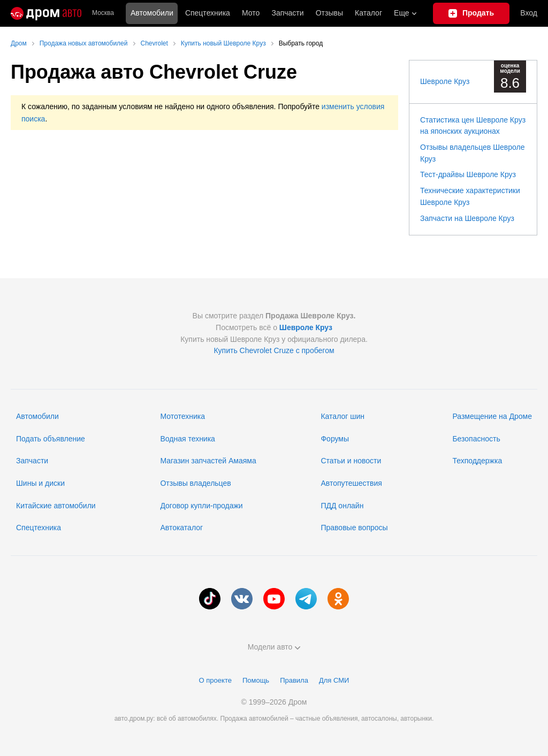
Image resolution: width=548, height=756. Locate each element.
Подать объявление (51, 439)
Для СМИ (334, 680)
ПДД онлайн (342, 506)
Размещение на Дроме (492, 416)
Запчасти (287, 13)
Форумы (335, 439)
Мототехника (182, 416)
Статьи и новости (351, 461)
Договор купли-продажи (201, 506)
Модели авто (274, 647)
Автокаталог (181, 528)
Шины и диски (40, 483)
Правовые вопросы (354, 528)
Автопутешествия (351, 483)
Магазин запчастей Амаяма (208, 461)
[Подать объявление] (471, 13)
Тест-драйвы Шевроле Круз (468, 174)
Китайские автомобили (56, 506)
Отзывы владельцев (195, 483)
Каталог (368, 13)
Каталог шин (342, 416)
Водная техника (187, 439)
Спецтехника (39, 528)
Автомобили (152, 13)
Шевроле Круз (445, 81)
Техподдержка (477, 461)
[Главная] (46, 13)
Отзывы (329, 13)
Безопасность (476, 439)
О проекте (215, 680)
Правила (294, 680)
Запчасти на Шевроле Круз (467, 218)
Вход (529, 13)
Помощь (256, 680)
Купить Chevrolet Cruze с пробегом (274, 350)
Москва (103, 13)
